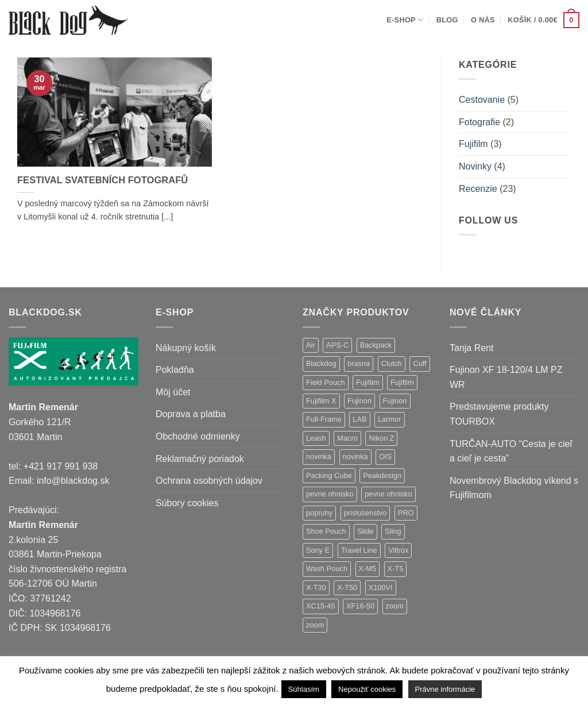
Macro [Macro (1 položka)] (347, 438)
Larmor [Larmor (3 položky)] (390, 419)
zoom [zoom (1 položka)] (315, 625)
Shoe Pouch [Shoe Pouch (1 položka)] (326, 531)
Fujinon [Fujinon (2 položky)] (395, 401)
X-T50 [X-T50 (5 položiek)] (347, 587)
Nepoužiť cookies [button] (367, 689)
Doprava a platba (191, 414)
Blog (447, 20)
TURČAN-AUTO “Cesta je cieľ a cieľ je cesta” (511, 451)
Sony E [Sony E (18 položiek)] (318, 550)
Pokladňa (175, 370)
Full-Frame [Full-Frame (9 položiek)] (324, 419)
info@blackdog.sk (73, 481)
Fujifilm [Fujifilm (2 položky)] (402, 382)
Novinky (475, 166)
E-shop (405, 20)
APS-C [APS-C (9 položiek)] (337, 345)
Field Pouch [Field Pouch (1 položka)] (326, 382)
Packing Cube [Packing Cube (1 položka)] (329, 475)
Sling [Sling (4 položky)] (393, 531)
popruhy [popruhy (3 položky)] (319, 513)
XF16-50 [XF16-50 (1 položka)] (360, 606)
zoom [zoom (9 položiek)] (395, 606)
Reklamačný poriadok (200, 459)
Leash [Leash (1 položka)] (316, 438)
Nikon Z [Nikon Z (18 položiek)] (381, 438)
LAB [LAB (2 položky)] (359, 419)
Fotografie (479, 122)
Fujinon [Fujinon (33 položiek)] (359, 401)
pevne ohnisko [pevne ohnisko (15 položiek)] (330, 494)
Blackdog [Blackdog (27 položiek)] (321, 363)
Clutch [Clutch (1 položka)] (392, 363)
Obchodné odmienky (198, 436)
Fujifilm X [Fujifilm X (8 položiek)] (321, 401)
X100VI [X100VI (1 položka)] (381, 587)
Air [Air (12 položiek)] (311, 345)
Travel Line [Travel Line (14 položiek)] (359, 550)
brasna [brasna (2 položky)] (359, 363)
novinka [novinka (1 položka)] (355, 456)
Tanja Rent (472, 348)
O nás (483, 20)
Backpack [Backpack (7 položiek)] (376, 345)
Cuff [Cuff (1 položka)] (419, 363)
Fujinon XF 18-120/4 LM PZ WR (506, 377)
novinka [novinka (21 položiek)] (319, 456)
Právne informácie (445, 689)
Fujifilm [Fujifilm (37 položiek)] (368, 382)
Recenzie (478, 189)
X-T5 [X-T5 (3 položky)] (396, 569)
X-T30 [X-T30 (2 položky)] (316, 587)
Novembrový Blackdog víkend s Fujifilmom (514, 488)
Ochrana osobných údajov (209, 481)
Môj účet (173, 392)
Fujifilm (473, 144)
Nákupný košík (186, 348)
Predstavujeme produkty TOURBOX (499, 414)
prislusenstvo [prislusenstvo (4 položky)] (365, 513)
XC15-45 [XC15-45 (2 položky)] (321, 606)
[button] (543, 20)
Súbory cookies (187, 503)
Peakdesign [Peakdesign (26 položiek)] (382, 475)
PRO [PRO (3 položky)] (406, 513)
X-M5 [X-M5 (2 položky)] (368, 569)
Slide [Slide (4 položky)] (365, 531)
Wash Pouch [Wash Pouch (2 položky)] (327, 569)
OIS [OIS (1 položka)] (385, 456)
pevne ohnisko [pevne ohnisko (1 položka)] (388, 494)
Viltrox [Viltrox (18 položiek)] (398, 550)
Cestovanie (482, 100)
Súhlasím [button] (304, 689)
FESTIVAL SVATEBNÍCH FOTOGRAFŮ (102, 180)
